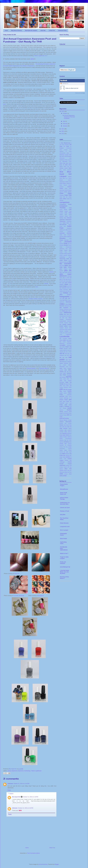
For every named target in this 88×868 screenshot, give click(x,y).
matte (64, 340)
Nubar (61, 379)
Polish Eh (69, 401)
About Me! (43, 30)
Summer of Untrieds (66, 445)
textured (67, 454)
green (66, 284)
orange (70, 390)
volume (65, 467)
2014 (63, 129)
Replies (11, 794)
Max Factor (63, 342)
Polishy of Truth (65, 511)
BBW (66, 165)
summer (70, 444)
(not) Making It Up (65, 567)
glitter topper (66, 274)
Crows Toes (68, 211)
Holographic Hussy (64, 534)
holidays (66, 293)
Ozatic (65, 391)
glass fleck (62, 266)
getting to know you (64, 262)
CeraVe (66, 190)
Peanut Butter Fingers (64, 485)
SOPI (70, 440)
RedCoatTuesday (64, 418)
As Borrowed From (66, 161)
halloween (64, 288)
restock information (66, 422)
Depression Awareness (18, 771)
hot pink (65, 299)
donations (69, 228)
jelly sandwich (64, 308)
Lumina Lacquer (68, 333)
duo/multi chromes (66, 233)
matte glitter (69, 340)
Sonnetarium (68, 438)
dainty (70, 215)
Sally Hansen (64, 428)
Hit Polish (68, 291)
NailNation (66, 363)
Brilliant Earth (69, 182)
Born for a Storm (67, 178)
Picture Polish (64, 400)
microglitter (63, 345)
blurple (70, 177)
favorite (66, 245)
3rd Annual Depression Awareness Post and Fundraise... (69, 117)
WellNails (62, 470)
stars (70, 442)
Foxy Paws (68, 252)
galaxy (70, 257)
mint (61, 347)
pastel (61, 393)
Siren (70, 435)
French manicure (63, 255)
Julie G (70, 311)
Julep (67, 311)
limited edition (64, 326)
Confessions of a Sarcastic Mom (65, 503)
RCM (70, 412)
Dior (71, 223)
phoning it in (68, 398)
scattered (70, 430)
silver (64, 435)
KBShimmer (68, 313)
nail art (62, 353)
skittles (61, 437)
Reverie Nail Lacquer (66, 423)
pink (70, 400)
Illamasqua (69, 302)
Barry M (62, 165)
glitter (66, 266)
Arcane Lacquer (68, 160)
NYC (68, 379)
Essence (61, 244)
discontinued (63, 225)
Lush (61, 334)
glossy (61, 278)
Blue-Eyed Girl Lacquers (31, 30)
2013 (63, 131)
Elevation (63, 238)
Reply (9, 790)
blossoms (69, 170)
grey (70, 284)
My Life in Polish (68, 352)
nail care (67, 354)
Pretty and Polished (63, 563)
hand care (69, 288)
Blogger (57, 864)
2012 (63, 134)
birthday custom (64, 168)
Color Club (68, 195)
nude (65, 379)
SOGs (61, 438)
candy (66, 188)
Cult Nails (68, 213)
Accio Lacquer (64, 150)
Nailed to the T (64, 553)
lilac (60, 324)
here (4, 104)
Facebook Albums (44, 368)
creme (61, 211)
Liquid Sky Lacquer (64, 329)
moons (61, 350)
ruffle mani (64, 427)
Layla (70, 323)
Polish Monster (64, 523)
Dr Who (66, 230)
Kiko (65, 314)
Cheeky (70, 192)
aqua (70, 158)
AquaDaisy (62, 160)
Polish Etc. (17, 574)
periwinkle (69, 395)
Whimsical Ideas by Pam (66, 472)
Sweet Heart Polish (66, 450)
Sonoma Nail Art (64, 440)
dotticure (62, 230)
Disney (70, 225)
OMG (61, 386)
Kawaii (61, 313)
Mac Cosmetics (63, 339)
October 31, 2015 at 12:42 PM (21, 784)
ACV (71, 150)
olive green (66, 384)
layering (66, 323)
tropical (64, 457)
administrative (63, 153)
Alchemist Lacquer (64, 155)
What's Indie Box (68, 470)
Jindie (63, 311)
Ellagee (61, 240)
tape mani (69, 452)
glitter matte (62, 272)
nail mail (65, 357)
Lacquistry (69, 321)
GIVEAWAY (68, 264)
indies (62, 304)
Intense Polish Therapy (64, 498)
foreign (61, 252)
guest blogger (63, 286)
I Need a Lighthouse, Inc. (40, 56)
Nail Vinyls (69, 360)
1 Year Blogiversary (65, 143)
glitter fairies (63, 269)
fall (69, 244)
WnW (70, 474)
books (61, 178)
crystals (61, 213)
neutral (61, 370)
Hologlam (69, 295)
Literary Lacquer (64, 331)
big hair (69, 167)
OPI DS (65, 390)
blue (61, 172)
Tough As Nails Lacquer (64, 558)
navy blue (69, 367)
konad (70, 316)
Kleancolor (64, 316)
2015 (63, 111)
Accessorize (69, 148)
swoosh (61, 452)
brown (61, 183)
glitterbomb (63, 276)
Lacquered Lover (65, 527)
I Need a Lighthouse (36, 771)
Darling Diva (63, 218)
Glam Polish (63, 539)
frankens (69, 254)
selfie (66, 432)
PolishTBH (62, 403)
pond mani (69, 403)
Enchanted (68, 242)
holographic (65, 297)
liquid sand (68, 328)
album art (69, 153)
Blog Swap (63, 170)
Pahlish (70, 391)
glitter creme (68, 267)
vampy (67, 465)
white (61, 474)
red (68, 415)
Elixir (70, 238)
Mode (64, 347)
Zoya (65, 476)
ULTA (65, 459)
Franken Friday (63, 254)
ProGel (65, 408)
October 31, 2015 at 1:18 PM (31, 797)
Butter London (66, 183)
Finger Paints (63, 250)
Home (6, 30)
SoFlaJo (70, 437)
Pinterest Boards (31, 368)
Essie (66, 243)
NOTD (69, 377)
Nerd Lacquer (68, 368)
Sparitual (61, 442)
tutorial (68, 457)
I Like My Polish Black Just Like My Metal (65, 572)
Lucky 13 (62, 333)
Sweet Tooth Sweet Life (64, 493)
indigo (67, 304)
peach (65, 393)
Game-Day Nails (64, 259)
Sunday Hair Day (64, 447)
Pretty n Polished (64, 406)
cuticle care (63, 215)
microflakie (69, 343)
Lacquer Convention (66, 319)
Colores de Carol (65, 508)
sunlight (70, 447)
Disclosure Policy (62, 30)
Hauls (61, 291)
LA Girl (62, 318)
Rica (65, 425)
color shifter (63, 199)
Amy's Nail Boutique (67, 156)
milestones (69, 345)
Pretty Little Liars (66, 405)
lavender (61, 323)
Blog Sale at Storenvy (16, 30)
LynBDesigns (69, 335)
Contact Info (52, 30)
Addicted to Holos (66, 151)
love (71, 331)
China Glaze (66, 193)
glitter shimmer (68, 272)
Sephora (70, 432)
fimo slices (69, 249)
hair (60, 288)
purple (70, 408)
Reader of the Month (64, 413)
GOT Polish (68, 283)
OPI (61, 389)
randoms (66, 412)
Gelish (66, 260)
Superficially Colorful (66, 449)
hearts (64, 291)
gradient (62, 284)
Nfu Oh (66, 372)
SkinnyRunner (64, 489)
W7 (68, 467)
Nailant (61, 363)
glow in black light (67, 278)
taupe (61, 454)
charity (9, 771)
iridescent (67, 306)
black (70, 168)
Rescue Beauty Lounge (66, 420)
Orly (61, 391)
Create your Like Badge (80, 93)
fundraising (27, 771)
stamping (66, 442)
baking (70, 163)
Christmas (62, 195)
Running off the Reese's (64, 578)
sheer (61, 433)
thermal (67, 455)
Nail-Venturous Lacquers (66, 362)
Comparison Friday (66, 204)
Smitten (65, 437)
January (65, 126)
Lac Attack (68, 318)
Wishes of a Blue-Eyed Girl (72, 88)
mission (51, 272)
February (65, 124)
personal (62, 396)
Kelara (61, 314)
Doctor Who (63, 226)
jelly (71, 306)
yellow (61, 476)
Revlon (61, 425)
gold (63, 283)
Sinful (67, 435)
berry (65, 166)
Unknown (10, 784)
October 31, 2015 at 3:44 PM (26, 808)
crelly (70, 209)
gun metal (69, 286)
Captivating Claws (63, 543)
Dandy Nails (68, 216)
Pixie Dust (62, 401)
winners (66, 474)
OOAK (70, 387)
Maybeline (69, 342)
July (64, 121)
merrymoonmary (43, 864)
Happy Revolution (64, 290)
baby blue (65, 163)
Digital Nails (66, 223)
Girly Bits (63, 515)
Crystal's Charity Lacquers (36, 299)
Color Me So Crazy (66, 197)
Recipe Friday (63, 415)
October (65, 113)
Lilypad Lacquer (67, 324)
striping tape (63, 443)
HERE (32, 59)
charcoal (61, 192)
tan (64, 452)
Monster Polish (68, 348)
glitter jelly (68, 271)
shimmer (65, 433)
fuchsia (70, 255)
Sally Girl (69, 427)
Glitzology (69, 276)
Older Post (52, 848)
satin (65, 430)
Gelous (70, 260)
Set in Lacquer (64, 530)
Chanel (70, 190)
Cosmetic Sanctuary (19, 596)
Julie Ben (64, 83)
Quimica (61, 410)
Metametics (62, 343)
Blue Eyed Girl (16, 797)
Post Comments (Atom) (33, 853)
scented (61, 432)
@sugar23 (41, 596)
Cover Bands (63, 209)
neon (61, 368)
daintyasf (62, 216)
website (46, 284)
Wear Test (68, 469)
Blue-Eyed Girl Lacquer (66, 174)
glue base (66, 281)
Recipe (70, 413)
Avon (61, 163)
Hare (70, 289)
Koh (67, 316)
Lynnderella (64, 336)
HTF (69, 299)
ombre (70, 384)
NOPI (64, 373)
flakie (70, 250)
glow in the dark (64, 279)
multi (64, 350)
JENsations (66, 309)
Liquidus (70, 329)
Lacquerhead (63, 321)
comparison (65, 202)
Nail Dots (67, 355)
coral (70, 208)
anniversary (62, 158)
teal (63, 453)
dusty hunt (63, 235)
